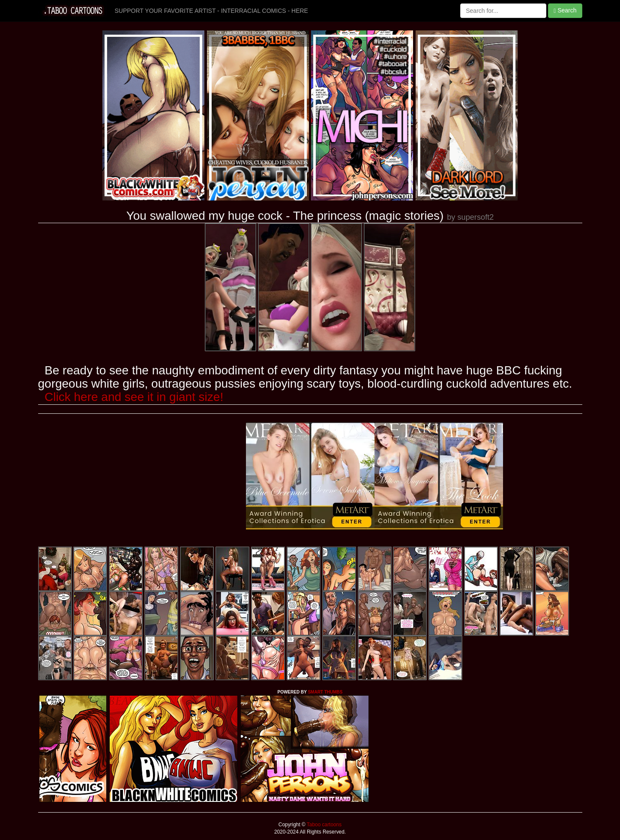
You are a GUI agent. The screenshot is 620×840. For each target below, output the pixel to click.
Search (565, 10)
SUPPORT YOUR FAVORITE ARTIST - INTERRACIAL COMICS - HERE (211, 11)
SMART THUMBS (325, 692)
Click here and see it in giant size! (134, 397)
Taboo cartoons (323, 825)
